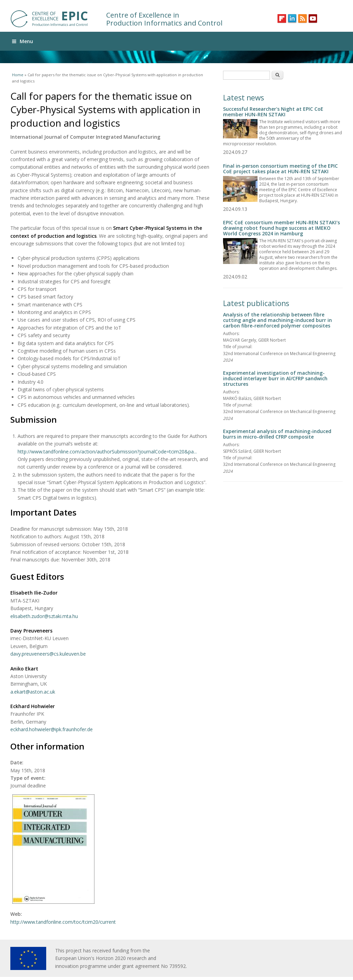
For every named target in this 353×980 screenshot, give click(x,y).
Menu (23, 41)
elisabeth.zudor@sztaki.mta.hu (44, 616)
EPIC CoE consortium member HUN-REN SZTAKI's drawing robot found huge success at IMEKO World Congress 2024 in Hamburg (281, 228)
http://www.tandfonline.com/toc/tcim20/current (63, 922)
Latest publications (256, 303)
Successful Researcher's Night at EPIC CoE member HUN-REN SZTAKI (273, 112)
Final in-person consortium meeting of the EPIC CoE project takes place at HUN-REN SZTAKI (280, 169)
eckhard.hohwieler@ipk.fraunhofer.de (52, 729)
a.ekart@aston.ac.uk (33, 692)
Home (18, 75)
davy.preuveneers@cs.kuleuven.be (48, 654)
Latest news (244, 98)
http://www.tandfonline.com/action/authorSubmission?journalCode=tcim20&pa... (107, 452)
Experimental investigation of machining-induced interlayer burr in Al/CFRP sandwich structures (275, 378)
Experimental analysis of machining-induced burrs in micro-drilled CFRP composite (277, 434)
